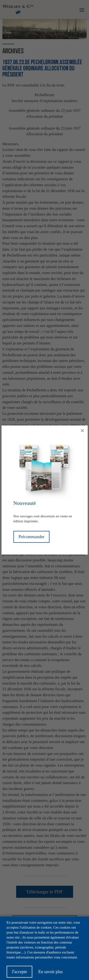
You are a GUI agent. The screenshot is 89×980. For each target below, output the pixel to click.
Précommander (31, 537)
